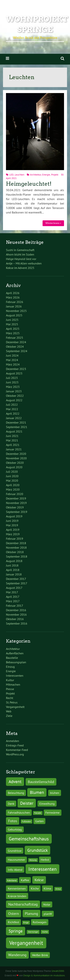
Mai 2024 (12, 360)
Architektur (36, 175)
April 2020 (13, 485)
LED (11, 175)
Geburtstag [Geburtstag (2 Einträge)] (15, 829)
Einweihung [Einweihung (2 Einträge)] (47, 803)
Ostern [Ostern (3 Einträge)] (14, 914)
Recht (10, 698)
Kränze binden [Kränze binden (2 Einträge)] (17, 896)
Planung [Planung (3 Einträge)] (31, 914)
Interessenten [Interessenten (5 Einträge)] (42, 869)
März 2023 (13, 387)
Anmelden (13, 741)
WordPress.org (15, 754)
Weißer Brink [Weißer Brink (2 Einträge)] (40, 955)
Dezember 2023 (16, 369)
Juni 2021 (12, 436)
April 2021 (13, 445)
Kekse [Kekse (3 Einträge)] (39, 880)
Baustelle (12, 658)
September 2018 (17, 556)
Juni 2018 (12, 565)
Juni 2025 (12, 320)
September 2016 (17, 623)
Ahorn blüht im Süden (20, 254)
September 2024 (17, 351)
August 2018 (14, 561)
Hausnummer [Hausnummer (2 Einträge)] (16, 860)
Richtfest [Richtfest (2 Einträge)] (13, 922)
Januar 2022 (14, 418)
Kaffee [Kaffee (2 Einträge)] (25, 880)
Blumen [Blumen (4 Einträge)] (37, 792)
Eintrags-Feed (15, 745)
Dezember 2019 (16, 498)
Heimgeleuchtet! (29, 184)
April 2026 (13, 293)
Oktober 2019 (15, 507)
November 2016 (16, 615)
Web (9, 711)
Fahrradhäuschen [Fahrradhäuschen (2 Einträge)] (19, 812)
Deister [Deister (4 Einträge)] (27, 803)
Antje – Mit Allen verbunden (24, 263)
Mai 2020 (12, 481)
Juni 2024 (12, 355)
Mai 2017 (12, 592)
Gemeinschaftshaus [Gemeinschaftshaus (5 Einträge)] (29, 839)
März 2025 (13, 333)
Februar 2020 (15, 494)
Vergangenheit (15, 707)
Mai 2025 (12, 324)
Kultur (10, 680)
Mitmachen (13, 684)
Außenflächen (15, 653)
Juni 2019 (12, 521)
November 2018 (16, 548)
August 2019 (14, 516)
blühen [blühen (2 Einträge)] (55, 793)
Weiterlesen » (53, 223)
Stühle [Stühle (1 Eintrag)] (45, 932)
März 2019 (13, 534)
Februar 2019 (15, 539)
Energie (46, 175)
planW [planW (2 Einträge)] (48, 914)
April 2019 (13, 530)
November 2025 (16, 311)
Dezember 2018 (16, 543)
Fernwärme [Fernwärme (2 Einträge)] (52, 812)
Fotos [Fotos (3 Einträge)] (13, 821)
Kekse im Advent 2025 (20, 268)
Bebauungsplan (16, 662)
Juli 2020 (12, 472)
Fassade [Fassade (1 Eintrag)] (38, 813)
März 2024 (13, 364)
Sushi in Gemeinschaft (20, 250)
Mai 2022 (12, 409)
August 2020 (14, 467)
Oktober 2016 (15, 619)
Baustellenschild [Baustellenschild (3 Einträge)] (41, 782)
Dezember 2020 (16, 454)
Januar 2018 (14, 574)
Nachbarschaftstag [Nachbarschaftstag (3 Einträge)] (23, 904)
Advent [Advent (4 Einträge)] (15, 781)
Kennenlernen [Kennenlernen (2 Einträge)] (17, 888)
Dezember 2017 (16, 579)
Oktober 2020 (15, 463)
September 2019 (17, 512)
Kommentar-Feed (17, 750)
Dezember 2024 (16, 342)
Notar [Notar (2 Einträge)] (47, 904)
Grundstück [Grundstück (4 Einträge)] (38, 850)
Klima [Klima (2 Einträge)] (47, 888)
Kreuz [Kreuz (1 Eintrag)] (58, 889)
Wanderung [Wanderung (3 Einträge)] (17, 955)
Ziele (9, 716)
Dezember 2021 (16, 422)
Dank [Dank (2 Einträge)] (11, 803)
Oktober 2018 (15, 552)
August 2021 (14, 431)
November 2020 (16, 458)
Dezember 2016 (16, 610)
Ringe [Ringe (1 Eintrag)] (26, 922)
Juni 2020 (12, 476)
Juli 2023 (12, 378)
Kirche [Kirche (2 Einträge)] (35, 888)
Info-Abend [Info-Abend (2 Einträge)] (15, 870)
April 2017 (13, 597)
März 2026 (13, 297)
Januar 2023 (14, 391)
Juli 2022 (12, 405)
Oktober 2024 (15, 347)
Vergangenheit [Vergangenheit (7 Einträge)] (26, 943)
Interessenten (15, 676)
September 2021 (17, 427)
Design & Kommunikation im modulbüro (44, 975)
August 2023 (14, 373)
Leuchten (20, 175)
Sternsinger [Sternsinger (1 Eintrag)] (33, 932)
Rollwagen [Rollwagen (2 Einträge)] (40, 922)
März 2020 (13, 489)
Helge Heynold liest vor (21, 259)
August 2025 (14, 315)
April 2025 (13, 329)
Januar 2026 (14, 306)
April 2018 (13, 570)
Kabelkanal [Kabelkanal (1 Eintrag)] (12, 880)
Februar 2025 (15, 338)
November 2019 (16, 503)
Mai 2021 (12, 440)
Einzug (10, 667)
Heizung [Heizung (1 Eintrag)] (33, 860)
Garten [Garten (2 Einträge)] (39, 821)
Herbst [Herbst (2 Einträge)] (45, 860)
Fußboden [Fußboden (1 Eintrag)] (26, 821)
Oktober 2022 (15, 396)
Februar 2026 (15, 302)
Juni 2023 (12, 382)
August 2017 (14, 588)
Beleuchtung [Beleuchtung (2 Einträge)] (16, 793)
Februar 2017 (15, 606)
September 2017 (17, 583)
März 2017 (13, 601)
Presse (10, 689)
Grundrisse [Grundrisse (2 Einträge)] (15, 851)
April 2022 (13, 414)
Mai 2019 (12, 525)
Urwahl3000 (58, 971)
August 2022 (14, 400)
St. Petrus (12, 702)
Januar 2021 (14, 449)
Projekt (55, 175)
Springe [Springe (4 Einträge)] (16, 931)
